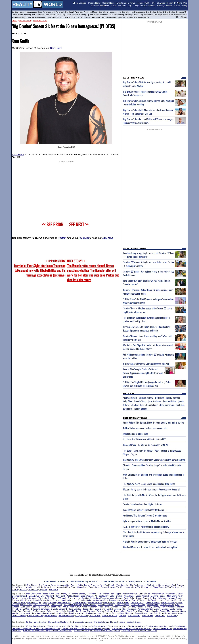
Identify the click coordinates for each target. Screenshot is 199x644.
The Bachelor (123, 12)
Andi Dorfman (158, 594)
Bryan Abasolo (90, 605)
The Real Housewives (36, 17)
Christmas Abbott (110, 615)
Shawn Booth (50, 607)
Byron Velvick (74, 598)
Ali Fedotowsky (102, 596)
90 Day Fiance (18, 12)
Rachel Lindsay (79, 594)
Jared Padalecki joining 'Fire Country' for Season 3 (144, 510)
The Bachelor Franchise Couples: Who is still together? (86, 628)
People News (94, 3)
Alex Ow (122, 615)
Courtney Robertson (137, 607)
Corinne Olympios (87, 611)
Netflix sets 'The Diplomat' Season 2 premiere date (145, 515)
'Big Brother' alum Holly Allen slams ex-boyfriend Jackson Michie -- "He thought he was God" (148, 112)
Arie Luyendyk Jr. (63, 594)
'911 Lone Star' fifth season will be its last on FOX (144, 439)
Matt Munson (173, 611)
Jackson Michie (170, 401)
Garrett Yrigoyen (139, 600)
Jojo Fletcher (103, 594)
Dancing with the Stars (34, 15)
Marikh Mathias (168, 602)
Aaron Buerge (116, 598)
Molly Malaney (154, 607)
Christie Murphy (146, 398)
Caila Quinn (100, 609)
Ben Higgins (116, 594)
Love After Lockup (117, 15)
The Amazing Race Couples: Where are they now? (151, 626)
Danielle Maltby (167, 605)
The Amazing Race (34, 12)
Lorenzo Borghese (29, 598)
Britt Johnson (109, 602)
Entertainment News (126, 3)
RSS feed (108, 238)
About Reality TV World (54, 581)
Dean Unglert (26, 609)
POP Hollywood (158, 3)
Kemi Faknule (152, 405)
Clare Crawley (75, 609)
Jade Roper (37, 607)
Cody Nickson (82, 615)
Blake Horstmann (94, 600)
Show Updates (80, 3)
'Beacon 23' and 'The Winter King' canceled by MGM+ (146, 445)
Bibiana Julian (123, 602)
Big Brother (151, 12)
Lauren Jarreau (95, 602)
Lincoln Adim (66, 600)
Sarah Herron (165, 613)
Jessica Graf (95, 615)
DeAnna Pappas (158, 596)
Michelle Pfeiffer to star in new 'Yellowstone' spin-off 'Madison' (150, 541)
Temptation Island (109, 17)
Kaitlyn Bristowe (130, 594)
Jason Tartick (124, 600)
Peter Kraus (63, 607)
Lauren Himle (60, 611)
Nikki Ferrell (104, 607)
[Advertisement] (100, 560)
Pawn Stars (94, 587)
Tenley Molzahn (169, 607)
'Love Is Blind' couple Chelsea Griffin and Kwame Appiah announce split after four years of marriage (143, 373)
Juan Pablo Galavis (174, 594)
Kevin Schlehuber (35, 615)
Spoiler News (108, 3)
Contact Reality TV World (113, 581)
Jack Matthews (155, 401)
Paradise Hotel (181, 15)
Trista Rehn (129, 598)
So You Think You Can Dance (70, 17)
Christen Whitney (94, 613)
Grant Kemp (178, 613)
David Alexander (173, 398)
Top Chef (121, 17)
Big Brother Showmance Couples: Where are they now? (48, 631)
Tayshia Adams (160, 598)
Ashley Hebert (73, 596)
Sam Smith (56, 48)
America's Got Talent (65, 12)
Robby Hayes (141, 613)
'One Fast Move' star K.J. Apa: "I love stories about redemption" (150, 547)
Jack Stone (37, 613)
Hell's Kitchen (72, 15)
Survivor (87, 17)
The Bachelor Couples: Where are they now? (132, 628)
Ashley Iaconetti (162, 609)
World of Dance (142, 17)
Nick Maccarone (167, 405)
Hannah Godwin (175, 598)
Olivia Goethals (80, 602)
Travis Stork (44, 598)
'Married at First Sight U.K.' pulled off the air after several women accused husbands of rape (148, 347)
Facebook (84, 238)
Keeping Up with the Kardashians (94, 15)
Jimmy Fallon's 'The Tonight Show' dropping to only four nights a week (153, 422)
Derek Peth (132, 611)
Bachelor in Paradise (108, 12)
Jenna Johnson (19, 615)
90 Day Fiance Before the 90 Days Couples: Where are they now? (97, 626)
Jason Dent (160, 615)
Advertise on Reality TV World (83, 581)
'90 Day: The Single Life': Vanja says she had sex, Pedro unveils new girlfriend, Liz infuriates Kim (147, 384)
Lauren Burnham (165, 600)
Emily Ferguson (114, 609)
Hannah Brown (39, 600)
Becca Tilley (88, 609)
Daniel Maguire (50, 613)
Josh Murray (75, 607)
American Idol (49, 12)
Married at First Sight (153, 15)
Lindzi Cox (17, 611)
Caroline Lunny (137, 602)
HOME (15, 21)
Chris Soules (144, 594)
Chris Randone (110, 600)
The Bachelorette (138, 12)
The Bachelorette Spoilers (81, 622)
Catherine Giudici (119, 607)
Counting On (181, 12)
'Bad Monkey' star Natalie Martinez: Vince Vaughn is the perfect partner (154, 460)
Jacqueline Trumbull (73, 605)
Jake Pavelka (116, 596)
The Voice (131, 17)
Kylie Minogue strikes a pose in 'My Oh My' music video (147, 521)
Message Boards (165, 6)
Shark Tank (51, 17)
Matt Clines (172, 615)
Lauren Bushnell (138, 605)
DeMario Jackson (105, 611)
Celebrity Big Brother (166, 12)
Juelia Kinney (176, 609)
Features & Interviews (99, 6)
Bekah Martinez (153, 602)
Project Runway (19, 17)
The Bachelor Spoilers (58, 622)
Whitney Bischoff (90, 607)
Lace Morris (73, 611)
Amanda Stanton (145, 609)
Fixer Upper (50, 15)
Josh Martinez (134, 615)
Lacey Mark (25, 613)
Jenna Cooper (19, 602)
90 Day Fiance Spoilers (36, 622)
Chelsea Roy (57, 605)
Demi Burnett (53, 600)
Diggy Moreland (126, 613)
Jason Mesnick (143, 596)
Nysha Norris (26, 605)
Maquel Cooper (34, 602)
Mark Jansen (148, 615)
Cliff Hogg (160, 398)
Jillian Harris (129, 596)
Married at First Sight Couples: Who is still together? (97, 631)
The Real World (144, 587)
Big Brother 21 (40, 21)
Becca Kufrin (48, 594)
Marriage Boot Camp (134, 15)
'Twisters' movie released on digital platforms (143, 504)
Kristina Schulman (42, 609)
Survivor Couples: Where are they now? (139, 631)
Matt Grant (172, 596)
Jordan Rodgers (122, 605)
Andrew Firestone (101, 598)
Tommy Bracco (140, 409)
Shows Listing (181, 6)
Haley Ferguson (129, 609)
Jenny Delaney (49, 602)
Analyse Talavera (130, 398)
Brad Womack (87, 596)
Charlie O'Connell (59, 598)
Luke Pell (153, 613)
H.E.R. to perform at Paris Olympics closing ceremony (146, 527)
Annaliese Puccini (41, 605)
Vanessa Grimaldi (106, 605)
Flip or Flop (61, 15)
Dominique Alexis (77, 613)
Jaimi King (63, 613)
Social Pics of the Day (121, 6)
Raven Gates (144, 611)
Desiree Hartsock (20, 596)
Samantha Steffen (31, 611)
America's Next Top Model (86, 12)
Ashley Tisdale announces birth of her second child (145, 428)
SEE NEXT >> (79, 224)
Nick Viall (92, 594)
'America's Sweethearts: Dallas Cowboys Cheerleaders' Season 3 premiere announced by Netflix (146, 329)
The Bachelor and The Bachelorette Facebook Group (117, 622)
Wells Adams (153, 605)
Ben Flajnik (60, 596)
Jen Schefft (87, 598)
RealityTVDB (143, 3)
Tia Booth (152, 600)
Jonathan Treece (110, 613)
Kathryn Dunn (138, 405)
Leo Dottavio (79, 600)
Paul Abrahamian (66, 615)
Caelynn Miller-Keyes (22, 600)
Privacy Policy (135, 581)
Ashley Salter (46, 611)
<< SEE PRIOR (53, 224)
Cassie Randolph (144, 598)
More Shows (182, 17)
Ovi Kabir (180, 405)
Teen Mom (96, 17)
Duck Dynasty (178, 585)
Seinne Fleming (64, 602)
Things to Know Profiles (144, 6)
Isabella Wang (140, 401)
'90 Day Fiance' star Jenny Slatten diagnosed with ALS (146, 364)
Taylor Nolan (119, 611)
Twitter (62, 238)
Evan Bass (26, 607)
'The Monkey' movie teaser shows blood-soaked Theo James (149, 484)
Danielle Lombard (59, 609)
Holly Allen (128, 401)
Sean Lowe (34, 596)
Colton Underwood (33, 594)
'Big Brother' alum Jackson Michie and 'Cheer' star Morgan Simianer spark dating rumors (148, 121)
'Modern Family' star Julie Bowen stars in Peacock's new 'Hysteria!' (151, 489)
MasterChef (168, 15)
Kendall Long (180, 600)
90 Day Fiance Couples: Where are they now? (46, 626)
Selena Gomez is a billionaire (135, 434)
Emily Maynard (47, 596)
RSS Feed (151, 581)
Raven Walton (51, 615)
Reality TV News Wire (177, 3)
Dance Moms (18, 15)
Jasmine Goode (159, 611)
